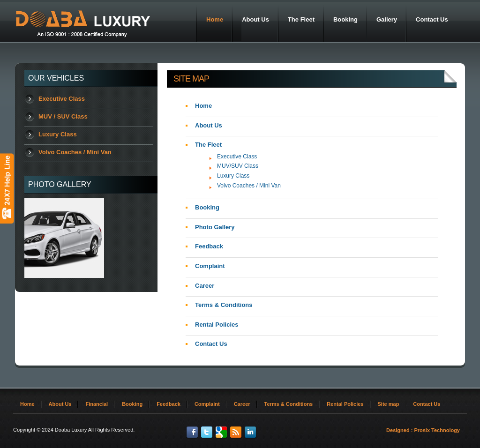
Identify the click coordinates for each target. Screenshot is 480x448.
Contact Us (211, 344)
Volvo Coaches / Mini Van (75, 152)
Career (205, 286)
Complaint (210, 266)
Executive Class (62, 99)
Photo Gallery (215, 227)
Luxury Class (58, 134)
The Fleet (208, 145)
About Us (209, 125)
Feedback (209, 246)
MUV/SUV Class (238, 166)
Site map (389, 404)
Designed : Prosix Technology (423, 430)
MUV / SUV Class (63, 116)
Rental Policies (217, 325)
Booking (207, 207)
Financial (97, 404)
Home (203, 106)
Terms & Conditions (224, 305)
